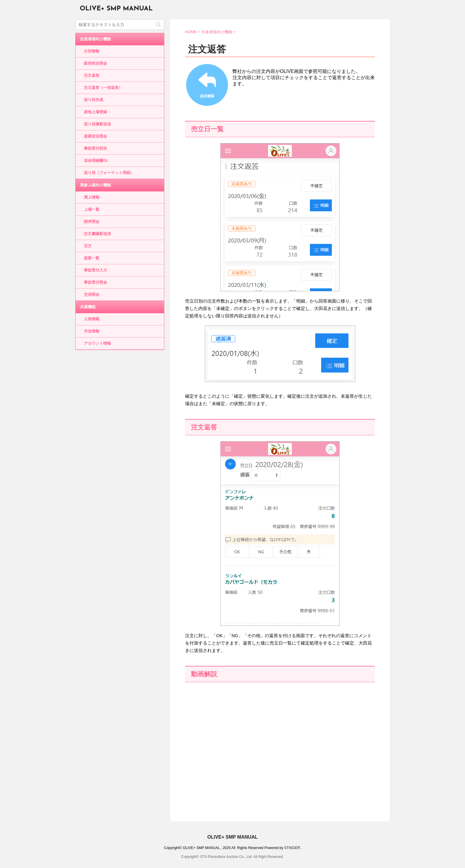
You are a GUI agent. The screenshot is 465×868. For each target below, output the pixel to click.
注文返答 (92, 75)
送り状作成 (94, 100)
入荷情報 (92, 319)
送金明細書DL (96, 160)
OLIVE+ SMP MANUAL (116, 9)
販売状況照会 (95, 63)
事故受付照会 (95, 282)
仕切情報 (92, 51)
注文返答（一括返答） (103, 88)
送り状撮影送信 (97, 124)
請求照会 (92, 222)
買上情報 (92, 197)
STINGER (292, 848)
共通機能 (88, 307)
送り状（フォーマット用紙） (109, 173)
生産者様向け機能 (95, 39)
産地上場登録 (95, 112)
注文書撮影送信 (97, 234)
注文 (88, 246)
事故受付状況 (95, 148)
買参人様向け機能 (95, 185)
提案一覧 (92, 258)
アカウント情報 (97, 343)
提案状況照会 (95, 136)
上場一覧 (92, 209)
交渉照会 (92, 294)
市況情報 (92, 331)
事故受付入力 (95, 270)
